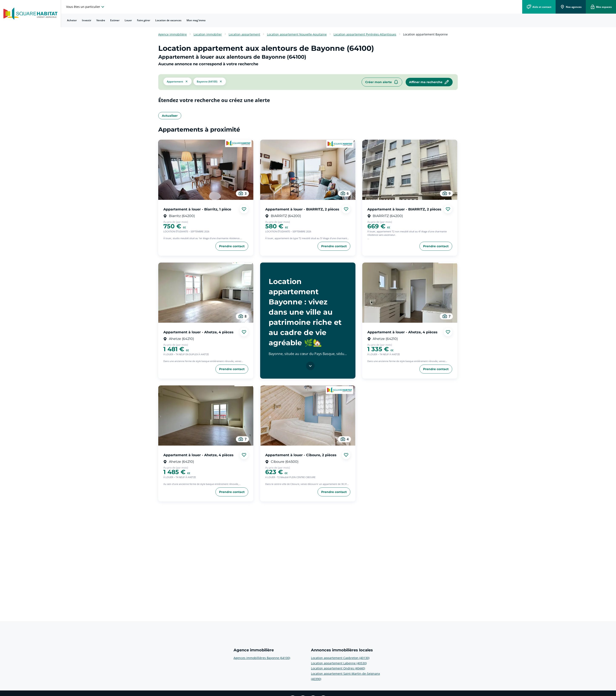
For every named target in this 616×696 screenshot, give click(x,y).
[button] (178, 82)
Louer (128, 20)
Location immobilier (208, 34)
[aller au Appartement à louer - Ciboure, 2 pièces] (308, 415)
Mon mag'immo (196, 20)
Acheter (72, 20)
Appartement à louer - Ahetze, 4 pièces (198, 332)
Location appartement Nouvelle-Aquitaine (297, 34)
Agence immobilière (173, 34)
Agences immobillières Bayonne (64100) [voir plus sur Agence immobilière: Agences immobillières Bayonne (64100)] (262, 658)
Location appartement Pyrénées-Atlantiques (365, 34)
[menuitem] (72, 20)
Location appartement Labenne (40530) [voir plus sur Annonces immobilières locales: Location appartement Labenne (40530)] (339, 663)
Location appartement (244, 34)
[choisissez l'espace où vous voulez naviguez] (86, 7)
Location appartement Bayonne (425, 34)
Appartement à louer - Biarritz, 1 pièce (197, 209)
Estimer (115, 20)
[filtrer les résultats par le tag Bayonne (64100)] (210, 82)
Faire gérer (144, 20)
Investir (87, 20)
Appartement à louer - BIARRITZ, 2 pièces (302, 209)
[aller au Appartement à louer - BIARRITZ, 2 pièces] (308, 170)
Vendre (101, 20)
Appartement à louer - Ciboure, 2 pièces (301, 455)
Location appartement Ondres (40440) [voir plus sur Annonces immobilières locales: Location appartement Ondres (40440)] (338, 668)
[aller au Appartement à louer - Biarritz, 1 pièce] (206, 170)
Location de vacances (168, 20)
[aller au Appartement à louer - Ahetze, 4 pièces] (206, 293)
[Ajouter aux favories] (244, 209)
